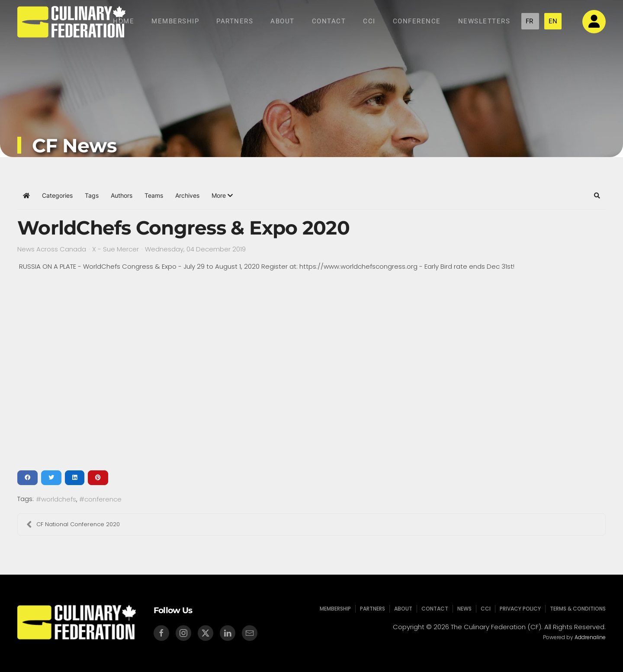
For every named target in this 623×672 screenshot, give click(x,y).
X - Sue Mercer (116, 249)
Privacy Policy (519, 609)
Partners (235, 21)
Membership (175, 21)
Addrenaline (589, 637)
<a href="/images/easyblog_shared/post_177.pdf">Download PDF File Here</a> (311, 371)
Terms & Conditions (575, 609)
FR (530, 21)
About (283, 21)
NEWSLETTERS (484, 21)
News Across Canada (52, 249)
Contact (329, 21)
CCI (369, 21)
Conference (417, 21)
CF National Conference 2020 (73, 524)
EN (553, 21)
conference (103, 499)
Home (124, 21)
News (464, 609)
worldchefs (59, 499)
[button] (222, 196)
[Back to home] (71, 22)
